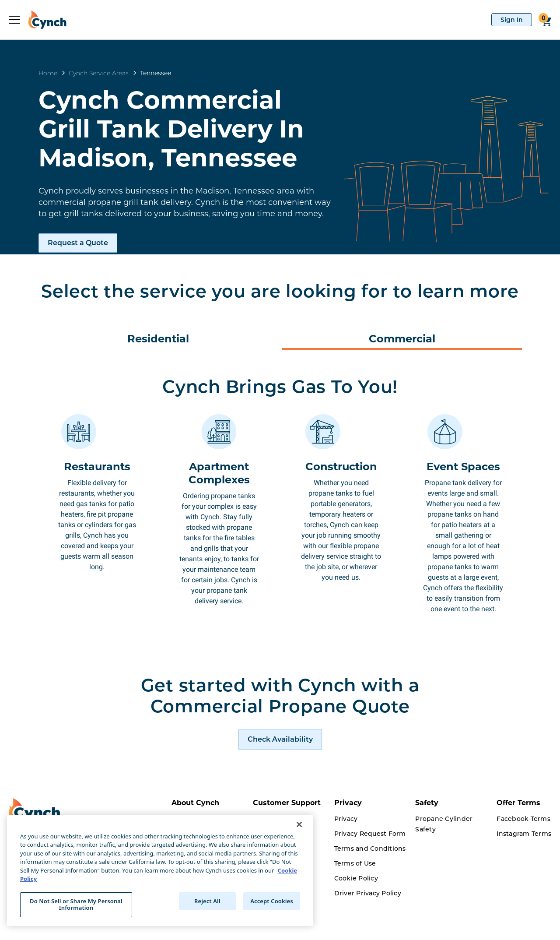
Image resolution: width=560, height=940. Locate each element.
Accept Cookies (272, 901)
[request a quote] (280, 775)
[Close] (299, 824)
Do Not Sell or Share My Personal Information (76, 905)
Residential (158, 339)
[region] (160, 870)
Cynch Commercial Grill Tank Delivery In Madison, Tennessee (171, 129)
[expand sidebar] (14, 20)
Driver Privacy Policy (368, 929)
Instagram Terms (524, 869)
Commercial (402, 339)
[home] (43, 20)
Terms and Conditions (370, 884)
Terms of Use (355, 899)
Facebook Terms (523, 854)
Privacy (346, 854)
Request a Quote (78, 243)
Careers (184, 929)
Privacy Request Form (370, 869)
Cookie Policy (356, 914)
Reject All (207, 901)
